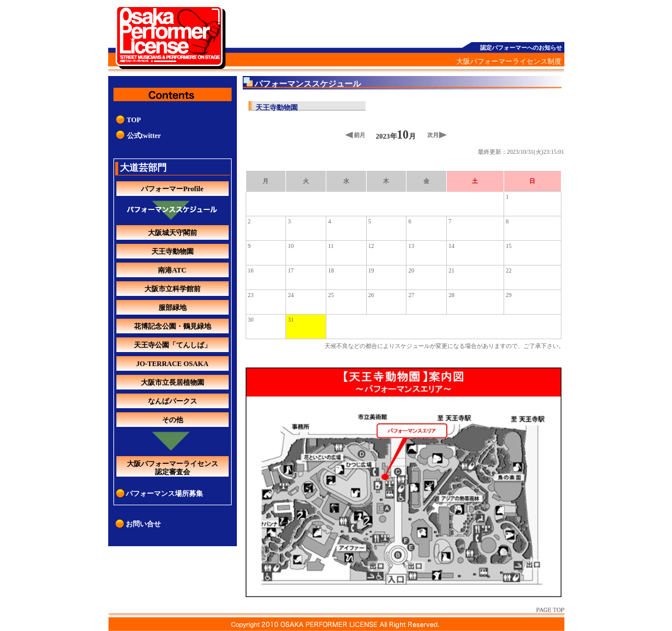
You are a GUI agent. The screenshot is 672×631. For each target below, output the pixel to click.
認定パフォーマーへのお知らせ (521, 48)
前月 (355, 135)
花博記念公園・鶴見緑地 (173, 326)
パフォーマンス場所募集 (164, 494)
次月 (437, 135)
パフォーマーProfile (172, 189)
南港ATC (172, 270)
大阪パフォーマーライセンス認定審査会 (173, 468)
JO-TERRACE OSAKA (173, 364)
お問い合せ (143, 524)
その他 (173, 420)
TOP (134, 120)
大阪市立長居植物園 (173, 382)
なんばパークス (173, 401)
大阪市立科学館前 (173, 289)
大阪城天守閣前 (173, 233)
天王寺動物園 (173, 251)
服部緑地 (173, 308)
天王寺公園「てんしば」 (173, 345)
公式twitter (144, 136)
